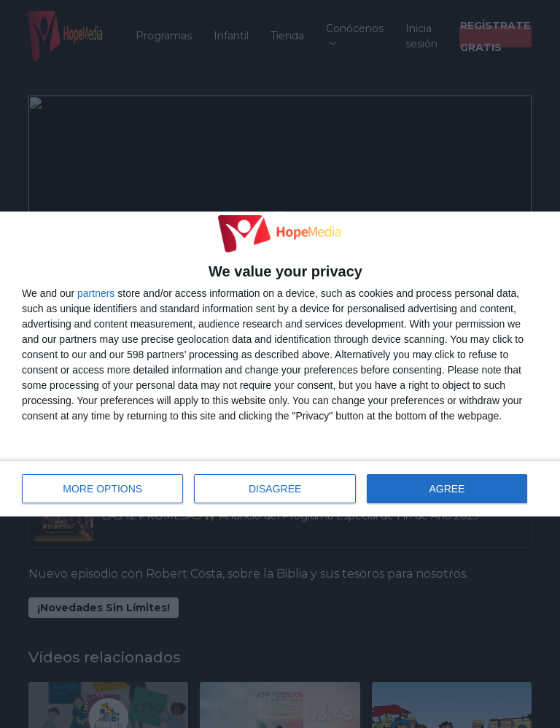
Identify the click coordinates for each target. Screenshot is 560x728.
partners (96, 293)
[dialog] (280, 364)
